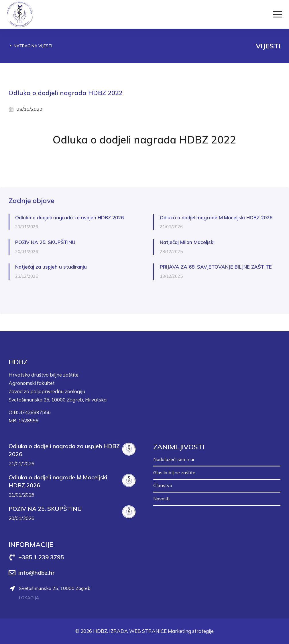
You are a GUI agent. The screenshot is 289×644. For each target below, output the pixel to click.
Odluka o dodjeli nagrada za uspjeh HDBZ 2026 (69, 217)
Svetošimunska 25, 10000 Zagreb (55, 588)
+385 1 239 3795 (41, 557)
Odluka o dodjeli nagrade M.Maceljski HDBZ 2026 (216, 217)
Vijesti (268, 46)
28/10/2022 (30, 109)
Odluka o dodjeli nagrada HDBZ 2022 (144, 140)
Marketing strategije (191, 631)
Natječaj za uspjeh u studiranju (51, 267)
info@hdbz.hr (37, 573)
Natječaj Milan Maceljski (187, 242)
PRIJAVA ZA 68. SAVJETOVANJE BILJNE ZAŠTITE (216, 267)
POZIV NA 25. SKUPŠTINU (45, 242)
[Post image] (129, 449)
